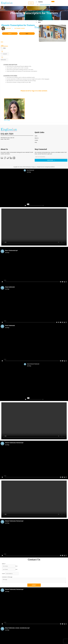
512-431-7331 (7, 134)
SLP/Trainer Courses (20, 28)
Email (4, 574)
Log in (31, 3)
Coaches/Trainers (45, 11)
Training (40, 2)
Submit (34, 585)
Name (4, 564)
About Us (37, 138)
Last (16, 569)
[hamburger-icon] (53, 2)
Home (36, 136)
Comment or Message (7, 577)
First (16, 566)
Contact (40, 21)
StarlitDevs (52, 167)
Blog (39, 22)
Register (10, 34)
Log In (27, 34)
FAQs (39, 14)
